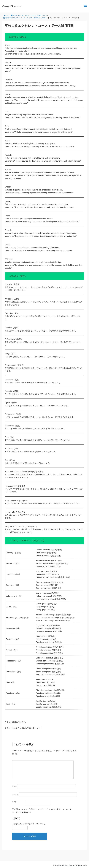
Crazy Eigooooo (12, 6)
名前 (14, 785)
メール (15, 793)
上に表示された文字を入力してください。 (30, 822)
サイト (14, 800)
